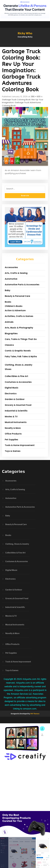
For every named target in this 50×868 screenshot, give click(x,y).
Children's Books (14, 306)
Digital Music (12, 388)
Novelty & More (13, 428)
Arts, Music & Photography (19, 328)
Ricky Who (25, 33)
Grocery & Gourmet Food (18, 405)
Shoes (8, 369)
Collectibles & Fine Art (16, 376)
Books (8, 302)
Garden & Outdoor (15, 399)
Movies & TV (11, 417)
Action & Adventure (15, 310)
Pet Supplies (11, 440)
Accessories (11, 267)
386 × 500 (36, 96)
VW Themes (35, 714)
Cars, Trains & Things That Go (21, 339)
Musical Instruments (16, 422)
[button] (25, 46)
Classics (9, 345)
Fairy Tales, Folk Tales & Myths (21, 356)
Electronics (11, 394)
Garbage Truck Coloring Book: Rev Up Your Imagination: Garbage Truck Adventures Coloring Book (23, 102)
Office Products (13, 434)
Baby (8, 290)
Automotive (11, 279)
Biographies (11, 333)
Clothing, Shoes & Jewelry (19, 365)
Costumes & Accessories (18, 382)
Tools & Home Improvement (20, 445)
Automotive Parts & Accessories (22, 285)
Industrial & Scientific (16, 411)
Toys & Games (13, 451)
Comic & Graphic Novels (18, 351)
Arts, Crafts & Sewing (16, 273)
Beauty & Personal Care (17, 296)
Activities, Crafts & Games (19, 316)
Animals (9, 322)
